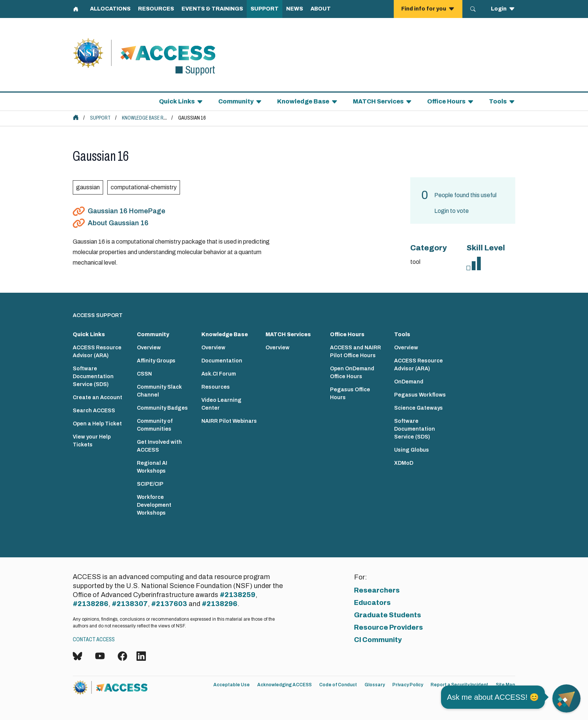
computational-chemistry (144, 187)
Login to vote (451, 211)
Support (100, 118)
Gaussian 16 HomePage (127, 211)
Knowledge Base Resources (154, 118)
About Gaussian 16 (118, 223)
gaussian (88, 187)
